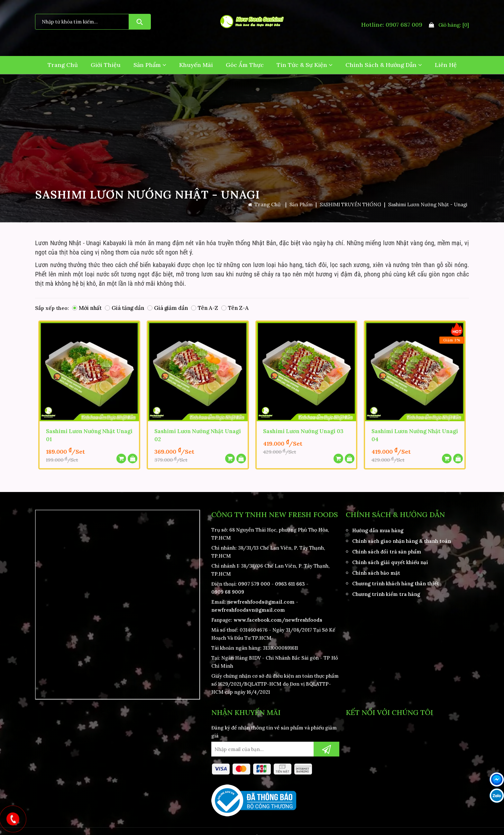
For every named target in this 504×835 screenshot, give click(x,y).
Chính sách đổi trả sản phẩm (387, 552)
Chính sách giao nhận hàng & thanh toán (402, 541)
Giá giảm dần (168, 308)
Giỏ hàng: (449, 25)
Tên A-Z (205, 308)
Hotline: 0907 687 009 (392, 25)
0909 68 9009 (228, 592)
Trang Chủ (63, 65)
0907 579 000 (254, 584)
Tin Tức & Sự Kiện (305, 65)
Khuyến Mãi (196, 65)
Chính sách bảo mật (376, 573)
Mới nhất (87, 308)
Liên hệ (446, 65)
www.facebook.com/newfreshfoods (278, 620)
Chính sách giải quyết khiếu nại (390, 562)
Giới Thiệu (106, 65)
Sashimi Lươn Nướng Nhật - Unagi (428, 204)
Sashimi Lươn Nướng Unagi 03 (303, 431)
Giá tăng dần (124, 308)
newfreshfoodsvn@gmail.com (248, 610)
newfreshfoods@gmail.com (261, 602)
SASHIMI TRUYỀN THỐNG (350, 204)
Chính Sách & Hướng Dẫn (384, 65)
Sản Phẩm (150, 65)
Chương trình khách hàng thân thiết (396, 584)
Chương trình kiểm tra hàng (386, 594)
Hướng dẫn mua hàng (378, 530)
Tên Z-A (235, 308)
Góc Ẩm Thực (245, 65)
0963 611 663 (290, 584)
